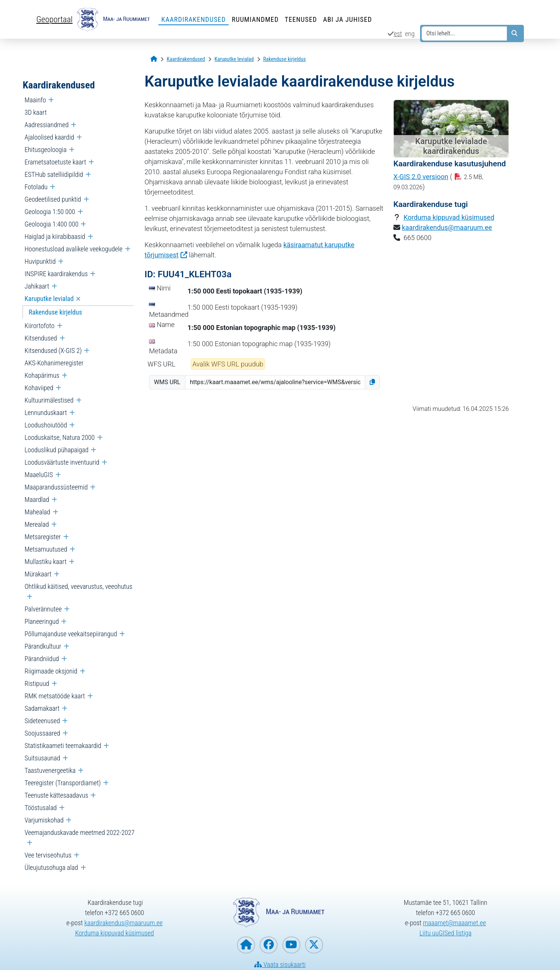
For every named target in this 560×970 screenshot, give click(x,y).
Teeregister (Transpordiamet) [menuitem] (63, 783)
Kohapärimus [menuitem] (42, 375)
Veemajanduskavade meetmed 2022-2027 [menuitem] (79, 832)
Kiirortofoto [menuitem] (39, 326)
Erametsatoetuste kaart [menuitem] (55, 162)
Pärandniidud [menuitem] (42, 659)
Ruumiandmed (255, 19)
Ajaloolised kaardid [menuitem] (49, 137)
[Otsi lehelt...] (464, 33)
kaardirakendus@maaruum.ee (447, 227)
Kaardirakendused (193, 19)
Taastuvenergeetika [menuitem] (50, 770)
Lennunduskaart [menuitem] (46, 413)
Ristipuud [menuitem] (37, 683)
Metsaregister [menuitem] (42, 537)
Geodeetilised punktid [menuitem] (53, 199)
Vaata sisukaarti (280, 965)
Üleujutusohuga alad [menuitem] (51, 867)
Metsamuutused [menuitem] (46, 549)
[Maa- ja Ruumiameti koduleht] (246, 945)
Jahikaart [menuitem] (37, 286)
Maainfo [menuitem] (35, 100)
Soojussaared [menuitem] (42, 733)
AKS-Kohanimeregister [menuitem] (54, 363)
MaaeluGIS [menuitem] (39, 475)
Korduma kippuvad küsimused (449, 217)
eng (410, 34)
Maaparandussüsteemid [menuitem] (56, 487)
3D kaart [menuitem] (36, 112)
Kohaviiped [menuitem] (39, 388)
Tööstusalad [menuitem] (41, 808)
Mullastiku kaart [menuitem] (46, 562)
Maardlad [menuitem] (37, 499)
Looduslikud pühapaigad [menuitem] (56, 450)
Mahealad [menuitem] (37, 512)
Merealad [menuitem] (37, 524)
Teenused (301, 19)
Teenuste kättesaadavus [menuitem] (56, 795)
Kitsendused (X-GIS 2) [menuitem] (53, 350)
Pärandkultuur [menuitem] (43, 646)
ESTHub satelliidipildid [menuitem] (54, 174)
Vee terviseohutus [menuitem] (48, 855)
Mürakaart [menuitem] (38, 574)
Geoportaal (55, 19)
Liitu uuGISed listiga (445, 933)
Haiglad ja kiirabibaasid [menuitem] (55, 236)
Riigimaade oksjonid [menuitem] (51, 671)
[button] (372, 382)
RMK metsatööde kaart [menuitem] (55, 696)
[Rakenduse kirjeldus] (285, 59)
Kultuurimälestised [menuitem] (49, 400)
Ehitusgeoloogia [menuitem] (46, 150)
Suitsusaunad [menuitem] (42, 758)
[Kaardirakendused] (186, 59)
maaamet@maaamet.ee (455, 923)
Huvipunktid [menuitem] (40, 261)
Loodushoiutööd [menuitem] (46, 425)
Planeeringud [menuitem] (42, 621)
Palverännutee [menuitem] (43, 609)
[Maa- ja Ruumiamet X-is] (314, 945)
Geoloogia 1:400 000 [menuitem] (51, 224)
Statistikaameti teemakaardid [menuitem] (63, 746)
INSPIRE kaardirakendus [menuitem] (56, 274)
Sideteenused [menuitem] (42, 721)
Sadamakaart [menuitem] (42, 708)
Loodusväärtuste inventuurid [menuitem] (62, 462)
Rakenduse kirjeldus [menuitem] (55, 312)
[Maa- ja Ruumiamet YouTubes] (291, 945)
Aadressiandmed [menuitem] (46, 125)
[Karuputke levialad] (234, 59)
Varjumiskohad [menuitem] (44, 820)
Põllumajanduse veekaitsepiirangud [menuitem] (71, 634)
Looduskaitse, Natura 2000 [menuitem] (60, 437)
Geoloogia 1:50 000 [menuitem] (50, 212)
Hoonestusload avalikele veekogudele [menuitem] (73, 249)
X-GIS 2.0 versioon (421, 177)
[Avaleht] (154, 59)
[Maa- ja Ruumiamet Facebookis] (269, 945)
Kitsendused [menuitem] (41, 338)
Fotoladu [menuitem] (36, 187)
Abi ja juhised (348, 19)
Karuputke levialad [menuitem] (49, 299)
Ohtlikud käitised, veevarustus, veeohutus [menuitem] (78, 586)
